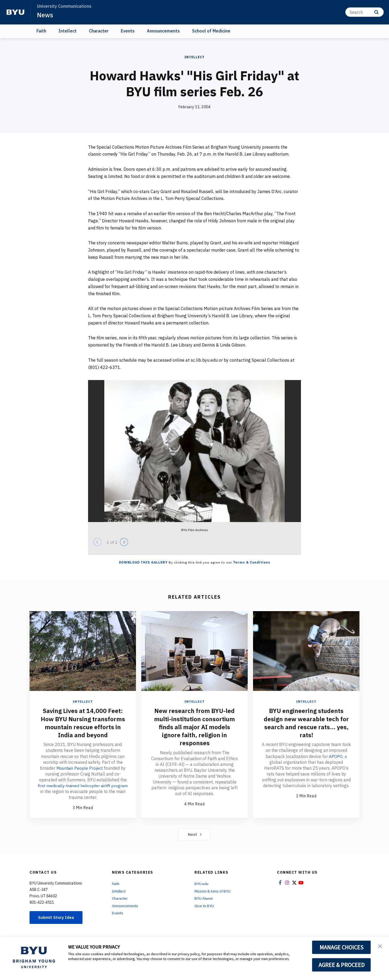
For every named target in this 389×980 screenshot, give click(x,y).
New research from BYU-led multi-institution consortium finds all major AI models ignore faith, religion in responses (194, 727)
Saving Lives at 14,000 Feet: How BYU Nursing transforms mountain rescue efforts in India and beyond (83, 723)
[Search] (365, 12)
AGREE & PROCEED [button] (342, 965)
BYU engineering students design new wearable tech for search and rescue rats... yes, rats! (306, 723)
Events (128, 31)
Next (195, 834)
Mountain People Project (80, 768)
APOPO (336, 756)
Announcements (163, 31)
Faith (41, 31)
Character (99, 31)
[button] (380, 946)
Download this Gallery (143, 562)
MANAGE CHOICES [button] (342, 947)
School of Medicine (211, 31)
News (45, 15)
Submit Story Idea (57, 917)
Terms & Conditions (252, 562)
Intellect (68, 31)
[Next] (124, 542)
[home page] (15, 12)
